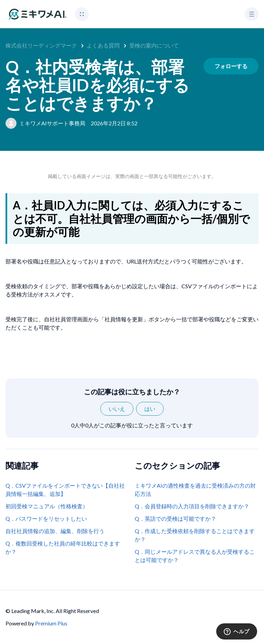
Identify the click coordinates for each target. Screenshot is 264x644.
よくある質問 (103, 45)
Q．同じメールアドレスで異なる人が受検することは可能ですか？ (195, 556)
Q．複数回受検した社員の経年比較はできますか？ (63, 547)
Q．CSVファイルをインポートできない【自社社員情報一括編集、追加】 (65, 490)
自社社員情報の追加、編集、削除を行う (55, 531)
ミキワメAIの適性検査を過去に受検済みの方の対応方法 (195, 490)
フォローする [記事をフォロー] (231, 66)
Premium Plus (51, 623)
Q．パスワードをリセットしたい (46, 518)
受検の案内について (154, 45)
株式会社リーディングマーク (41, 45)
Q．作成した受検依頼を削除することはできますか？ (195, 535)
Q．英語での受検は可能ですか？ (175, 518)
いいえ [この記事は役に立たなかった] (117, 409)
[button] (82, 14)
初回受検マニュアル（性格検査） (47, 506)
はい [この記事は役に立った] (150, 409)
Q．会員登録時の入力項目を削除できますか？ (192, 506)
